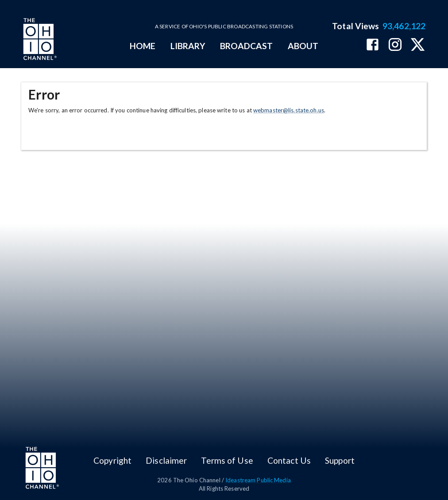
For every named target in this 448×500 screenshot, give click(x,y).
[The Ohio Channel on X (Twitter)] (418, 45)
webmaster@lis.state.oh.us (289, 110)
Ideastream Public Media (258, 480)
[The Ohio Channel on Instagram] (395, 45)
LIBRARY (188, 46)
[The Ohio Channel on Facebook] (373, 45)
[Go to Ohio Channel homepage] (39, 40)
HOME (143, 46)
